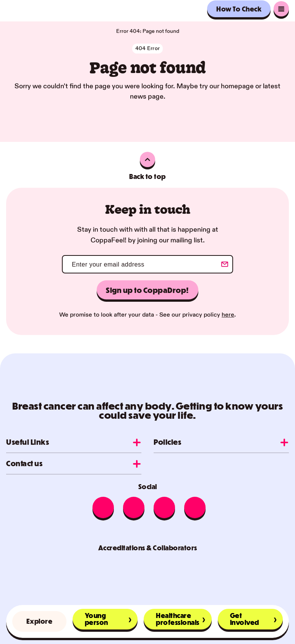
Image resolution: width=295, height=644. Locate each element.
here (228, 315)
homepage (237, 86)
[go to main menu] (281, 9)
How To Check (239, 9)
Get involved (245, 619)
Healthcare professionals (178, 619)
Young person (96, 619)
